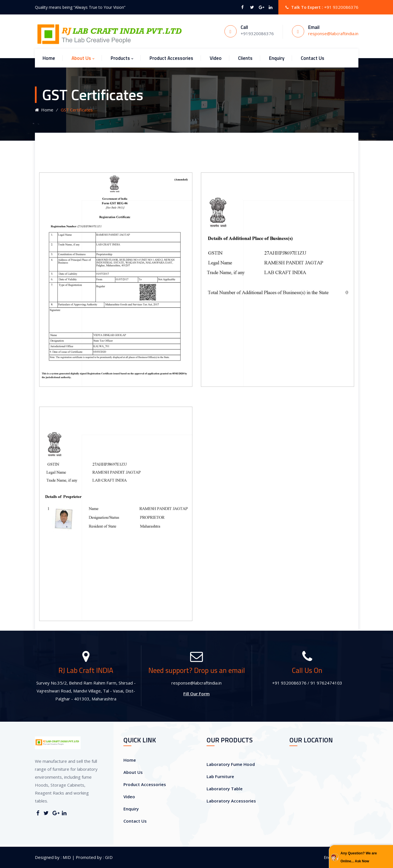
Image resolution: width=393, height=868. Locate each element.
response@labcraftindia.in (333, 33)
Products (120, 58)
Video (216, 58)
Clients (245, 58)
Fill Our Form (196, 694)
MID (66, 857)
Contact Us (313, 58)
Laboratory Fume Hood (231, 764)
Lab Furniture (220, 776)
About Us (81, 58)
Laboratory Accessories (231, 801)
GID (108, 857)
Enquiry (277, 58)
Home (49, 58)
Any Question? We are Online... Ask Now (359, 857)
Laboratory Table (225, 789)
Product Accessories (171, 58)
